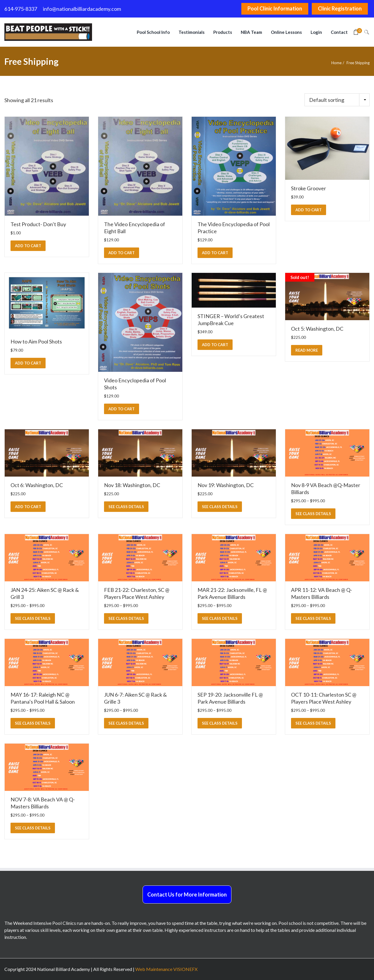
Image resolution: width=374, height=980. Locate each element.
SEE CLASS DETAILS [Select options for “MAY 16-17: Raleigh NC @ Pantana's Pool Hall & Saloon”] (33, 723)
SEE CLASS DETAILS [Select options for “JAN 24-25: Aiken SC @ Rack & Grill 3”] (33, 618)
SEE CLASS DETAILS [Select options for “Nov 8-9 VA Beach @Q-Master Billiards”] (313, 514)
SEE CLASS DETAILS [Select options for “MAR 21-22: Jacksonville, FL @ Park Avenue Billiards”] (220, 618)
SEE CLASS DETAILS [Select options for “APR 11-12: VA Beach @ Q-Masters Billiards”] (313, 618)
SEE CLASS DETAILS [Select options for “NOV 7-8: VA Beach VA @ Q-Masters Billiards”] (33, 828)
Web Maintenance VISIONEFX (166, 969)
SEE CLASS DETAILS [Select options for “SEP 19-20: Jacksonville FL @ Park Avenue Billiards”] (220, 723)
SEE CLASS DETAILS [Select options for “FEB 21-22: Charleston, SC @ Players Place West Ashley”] (126, 618)
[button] (28, 246)
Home (336, 63)
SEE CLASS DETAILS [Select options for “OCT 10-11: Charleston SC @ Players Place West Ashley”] (313, 723)
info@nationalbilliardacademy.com (82, 9)
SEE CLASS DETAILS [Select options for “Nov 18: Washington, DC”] (126, 507)
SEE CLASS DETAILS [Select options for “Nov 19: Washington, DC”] (220, 507)
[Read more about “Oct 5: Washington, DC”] (307, 350)
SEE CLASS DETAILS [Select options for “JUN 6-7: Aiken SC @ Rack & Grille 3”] (126, 723)
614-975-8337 (21, 9)
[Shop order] (337, 100)
